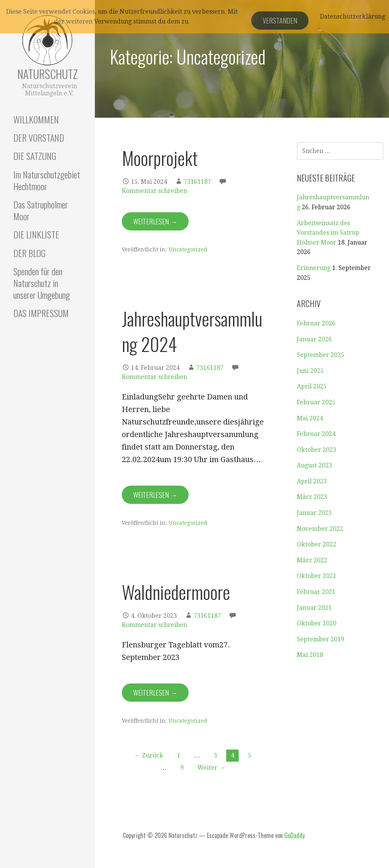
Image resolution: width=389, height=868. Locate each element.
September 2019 (320, 639)
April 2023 (312, 481)
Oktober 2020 (317, 623)
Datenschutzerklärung (353, 17)
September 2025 (320, 355)
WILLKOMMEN (36, 119)
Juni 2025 (310, 371)
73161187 (197, 182)
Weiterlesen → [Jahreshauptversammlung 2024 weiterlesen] (155, 495)
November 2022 (320, 529)
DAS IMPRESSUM (41, 313)
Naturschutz (48, 74)
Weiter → (211, 768)
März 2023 (312, 497)
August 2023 (314, 465)
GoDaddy (295, 835)
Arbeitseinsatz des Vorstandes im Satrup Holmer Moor (328, 233)
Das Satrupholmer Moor (41, 210)
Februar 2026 (316, 323)
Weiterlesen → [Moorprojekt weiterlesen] (155, 221)
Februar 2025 (316, 402)
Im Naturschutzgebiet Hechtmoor (47, 180)
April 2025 (312, 386)
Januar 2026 (314, 339)
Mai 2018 (310, 655)
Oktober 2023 (317, 450)
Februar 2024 (316, 434)
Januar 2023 (314, 513)
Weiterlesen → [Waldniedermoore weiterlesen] (155, 693)
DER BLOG (29, 253)
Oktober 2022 (317, 544)
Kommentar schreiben (154, 191)
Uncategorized (188, 249)
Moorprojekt (160, 158)
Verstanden (280, 21)
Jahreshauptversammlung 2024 (192, 331)
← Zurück (149, 755)
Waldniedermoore (176, 592)
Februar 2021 (316, 592)
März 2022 (312, 560)
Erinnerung (314, 268)
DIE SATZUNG (35, 156)
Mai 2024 (310, 418)
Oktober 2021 (317, 576)
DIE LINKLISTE (36, 234)
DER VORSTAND (39, 137)
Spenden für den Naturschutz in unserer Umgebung (42, 283)
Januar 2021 (314, 608)
